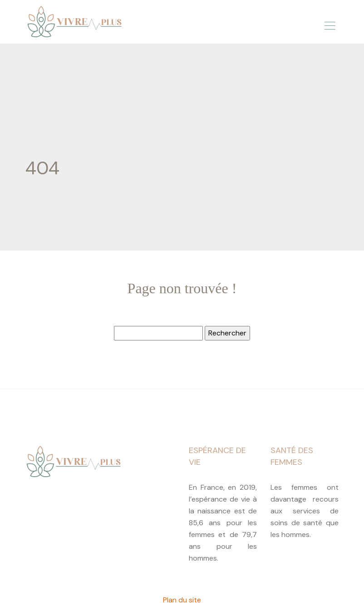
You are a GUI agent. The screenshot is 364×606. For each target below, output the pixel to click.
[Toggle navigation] (330, 24)
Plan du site (182, 600)
